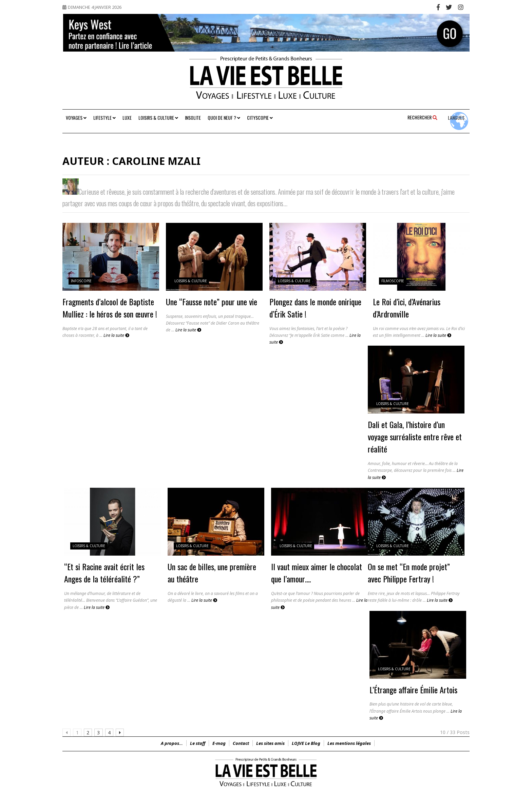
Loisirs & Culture (158, 118)
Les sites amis (270, 743)
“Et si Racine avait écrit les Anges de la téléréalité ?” (104, 573)
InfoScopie (81, 281)
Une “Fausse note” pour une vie (212, 302)
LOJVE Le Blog (306, 743)
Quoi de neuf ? (224, 118)
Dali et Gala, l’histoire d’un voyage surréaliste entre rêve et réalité (415, 437)
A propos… (172, 743)
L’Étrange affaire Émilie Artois (413, 690)
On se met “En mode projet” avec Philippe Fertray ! (409, 573)
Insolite (193, 118)
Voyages (76, 118)
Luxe (127, 118)
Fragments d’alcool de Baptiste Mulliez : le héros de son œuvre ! (110, 308)
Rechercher (422, 117)
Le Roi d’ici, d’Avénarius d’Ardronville (407, 308)
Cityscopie (260, 118)
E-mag (219, 743)
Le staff (198, 743)
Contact (241, 743)
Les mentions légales (349, 743)
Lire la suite (116, 335)
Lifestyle (104, 118)
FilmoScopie (393, 281)
